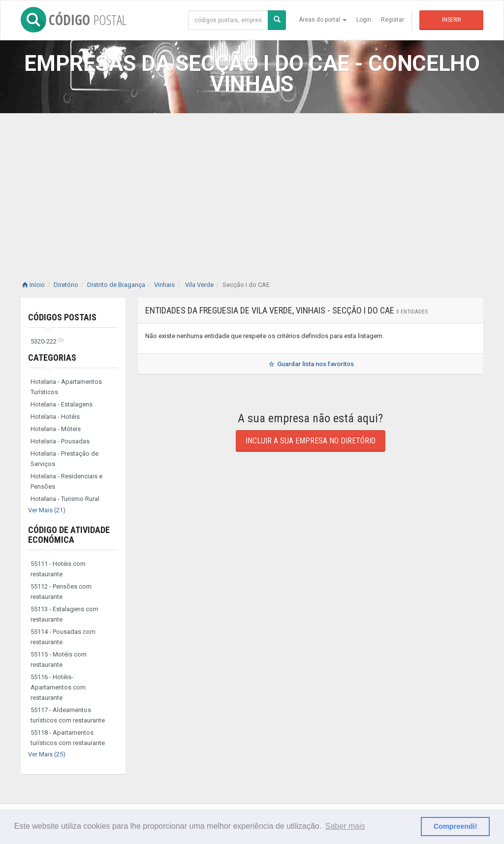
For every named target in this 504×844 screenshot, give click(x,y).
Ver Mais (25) (47, 754)
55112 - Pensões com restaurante (61, 592)
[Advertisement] (252, 187)
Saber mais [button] (345, 826)
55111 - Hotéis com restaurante (58, 569)
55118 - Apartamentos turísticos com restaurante (68, 738)
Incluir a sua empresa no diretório (311, 441)
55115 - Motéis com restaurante (59, 659)
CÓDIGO (74, 20)
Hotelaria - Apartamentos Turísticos (66, 387)
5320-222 (47, 341)
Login (364, 20)
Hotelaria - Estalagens (62, 404)
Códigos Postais (62, 317)
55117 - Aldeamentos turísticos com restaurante (68, 715)
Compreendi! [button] (456, 826)
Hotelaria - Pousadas (60, 441)
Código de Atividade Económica (69, 535)
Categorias (52, 358)
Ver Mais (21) (47, 510)
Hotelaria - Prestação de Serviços (64, 459)
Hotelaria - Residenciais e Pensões (66, 481)
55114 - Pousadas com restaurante (63, 637)
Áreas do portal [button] (323, 20)
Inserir (451, 20)
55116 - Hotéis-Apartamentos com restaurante (58, 687)
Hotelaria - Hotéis (55, 417)
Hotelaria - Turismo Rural (65, 499)
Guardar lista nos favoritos (310, 364)
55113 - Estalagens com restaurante (64, 614)
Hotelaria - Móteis (56, 429)
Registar (393, 20)
